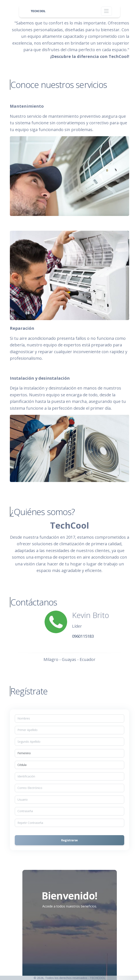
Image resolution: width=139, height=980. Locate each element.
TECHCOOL (38, 11)
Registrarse (69, 840)
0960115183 (83, 636)
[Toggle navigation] (106, 11)
